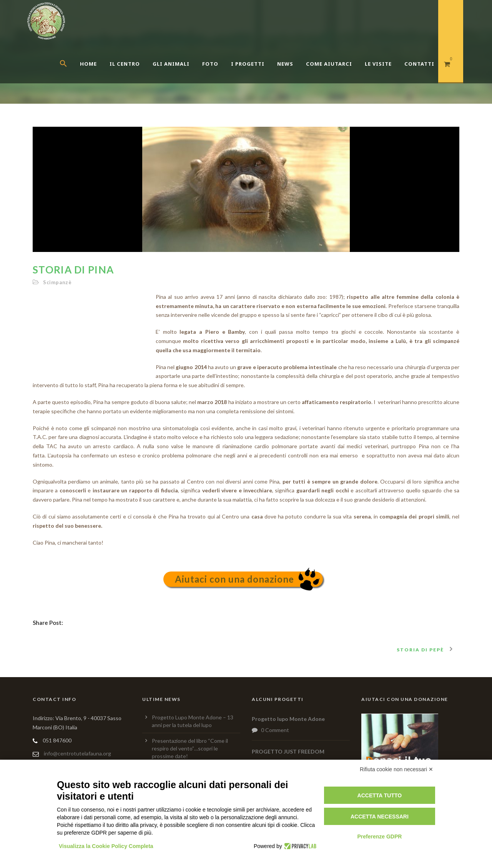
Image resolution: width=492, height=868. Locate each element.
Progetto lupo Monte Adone (288, 719)
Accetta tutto (380, 795)
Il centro (125, 64)
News (285, 64)
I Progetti (248, 64)
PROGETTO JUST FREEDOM (288, 751)
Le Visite (378, 64)
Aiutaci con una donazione (234, 579)
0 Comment (275, 730)
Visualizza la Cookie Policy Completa (106, 846)
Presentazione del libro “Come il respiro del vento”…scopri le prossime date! (190, 748)
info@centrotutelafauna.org (77, 753)
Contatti (419, 64)
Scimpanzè (57, 282)
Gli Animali (171, 64)
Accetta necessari (380, 817)
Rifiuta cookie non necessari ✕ (396, 769)
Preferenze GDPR (379, 837)
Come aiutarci (329, 64)
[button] (70, 73)
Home (88, 64)
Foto (210, 64)
